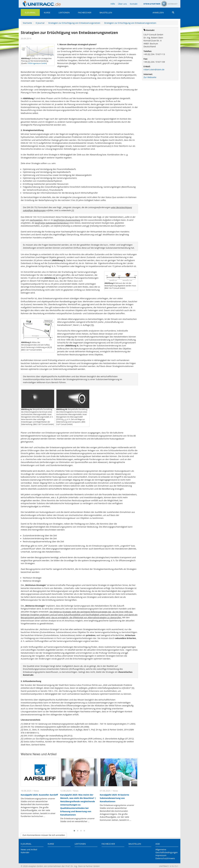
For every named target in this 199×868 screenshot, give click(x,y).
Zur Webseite (150, 77)
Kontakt (134, 4)
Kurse (47, 12)
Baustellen (106, 12)
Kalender (25, 852)
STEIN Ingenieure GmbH (37, 63)
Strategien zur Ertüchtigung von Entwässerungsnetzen (74, 23)
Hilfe (113, 4)
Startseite (27, 23)
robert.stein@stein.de (154, 69)
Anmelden (158, 12)
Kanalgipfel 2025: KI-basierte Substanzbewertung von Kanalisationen (114, 798)
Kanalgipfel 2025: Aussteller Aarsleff (39, 795)
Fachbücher (85, 12)
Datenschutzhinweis (165, 858)
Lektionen (64, 12)
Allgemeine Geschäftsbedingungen (167, 851)
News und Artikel (29, 849)
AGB (158, 844)
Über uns (122, 4)
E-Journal (30, 12)
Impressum (161, 855)
